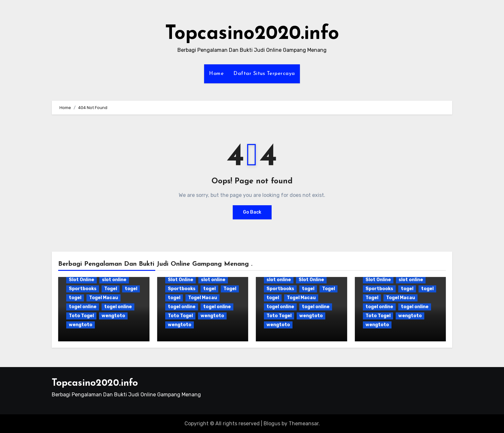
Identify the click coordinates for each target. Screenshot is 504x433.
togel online (83, 307)
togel (131, 289)
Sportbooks (83, 289)
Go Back (252, 212)
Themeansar (304, 424)
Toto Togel (81, 316)
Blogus (272, 424)
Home (216, 74)
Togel (111, 289)
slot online (114, 280)
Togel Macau (104, 298)
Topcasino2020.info (252, 34)
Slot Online (81, 280)
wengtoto (113, 316)
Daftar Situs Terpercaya (264, 74)
